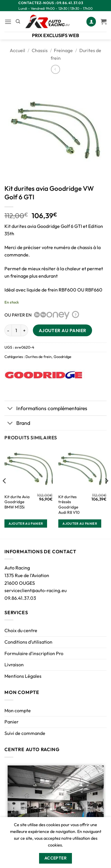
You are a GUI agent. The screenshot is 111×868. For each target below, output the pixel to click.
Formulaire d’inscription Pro (34, 653)
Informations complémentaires (46, 409)
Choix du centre (21, 630)
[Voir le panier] (104, 21)
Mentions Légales (23, 676)
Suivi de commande (25, 733)
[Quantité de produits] (16, 330)
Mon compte (18, 710)
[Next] (106, 493)
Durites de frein (38, 357)
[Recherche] (18, 21)
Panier (12, 722)
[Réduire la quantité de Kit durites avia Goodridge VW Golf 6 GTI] (8, 330)
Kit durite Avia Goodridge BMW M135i (17, 502)
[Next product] (55, 69)
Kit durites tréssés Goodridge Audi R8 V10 (69, 505)
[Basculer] (10, 409)
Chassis (40, 50)
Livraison (14, 665)
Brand (17, 424)
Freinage (63, 50)
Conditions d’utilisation (28, 642)
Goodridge (62, 357)
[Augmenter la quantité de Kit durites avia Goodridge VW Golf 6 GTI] (25, 330)
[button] (8, 22)
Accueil (17, 50)
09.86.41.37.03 (20, 598)
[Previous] (5, 493)
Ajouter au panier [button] (26, 524)
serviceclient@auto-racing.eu (36, 590)
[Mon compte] (91, 22)
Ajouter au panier (63, 330)
